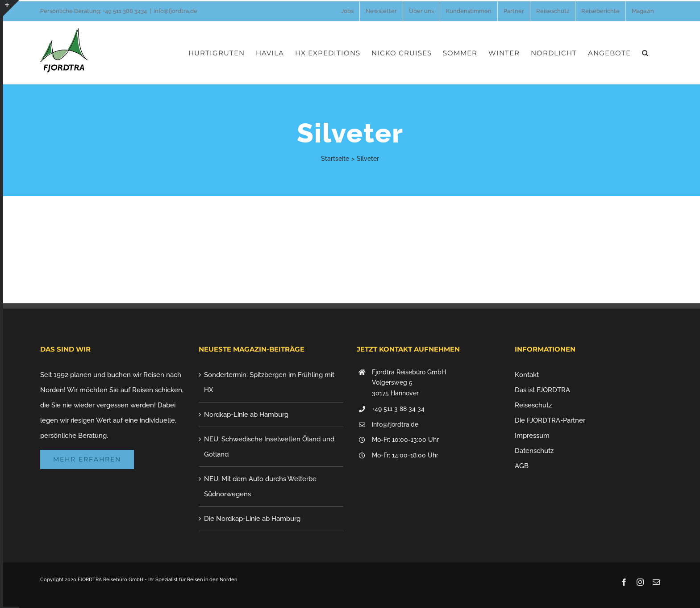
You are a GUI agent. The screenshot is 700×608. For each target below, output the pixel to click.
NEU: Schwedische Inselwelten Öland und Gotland (269, 447)
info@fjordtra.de (175, 11)
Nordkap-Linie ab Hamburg (246, 415)
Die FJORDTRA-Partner (550, 420)
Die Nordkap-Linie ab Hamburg (252, 519)
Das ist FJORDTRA (542, 390)
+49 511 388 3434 (125, 11)
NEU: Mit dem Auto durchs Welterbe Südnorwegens (260, 486)
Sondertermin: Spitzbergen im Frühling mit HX (269, 382)
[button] (645, 53)
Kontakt (527, 375)
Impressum (532, 436)
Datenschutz (534, 451)
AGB (522, 466)
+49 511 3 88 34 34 (398, 409)
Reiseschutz (533, 405)
